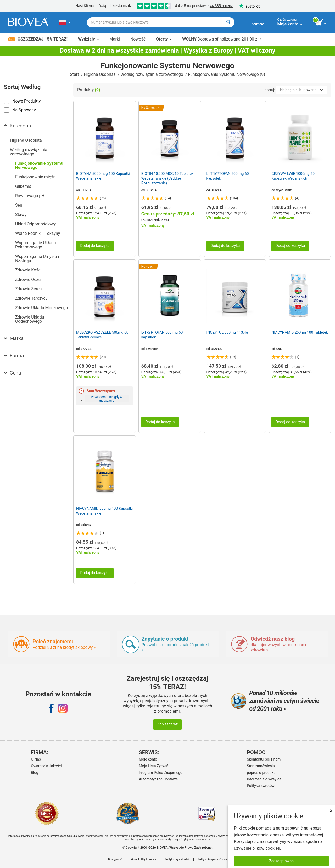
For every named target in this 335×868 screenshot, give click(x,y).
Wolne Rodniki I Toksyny (38, 233)
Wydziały (88, 39)
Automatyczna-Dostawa (158, 779)
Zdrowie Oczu (28, 279)
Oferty (164, 39)
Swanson (152, 349)
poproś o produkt (261, 773)
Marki (115, 39)
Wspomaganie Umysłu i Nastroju (37, 259)
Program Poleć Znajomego (161, 773)
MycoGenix (284, 190)
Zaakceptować (281, 861)
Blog (35, 773)
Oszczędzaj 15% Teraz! (38, 39)
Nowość (138, 39)
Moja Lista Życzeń (154, 766)
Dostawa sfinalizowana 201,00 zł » (222, 39)
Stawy (21, 215)
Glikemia (23, 186)
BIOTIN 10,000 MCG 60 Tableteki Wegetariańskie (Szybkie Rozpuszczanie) (168, 178)
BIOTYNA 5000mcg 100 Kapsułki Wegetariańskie (103, 176)
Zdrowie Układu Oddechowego (30, 319)
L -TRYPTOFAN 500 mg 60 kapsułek (228, 176)
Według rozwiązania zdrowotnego (152, 74)
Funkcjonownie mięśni (36, 177)
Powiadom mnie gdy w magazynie (107, 399)
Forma (14, 356)
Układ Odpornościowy (35, 224)
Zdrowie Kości (28, 270)
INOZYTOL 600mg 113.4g (227, 332)
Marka (14, 338)
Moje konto (148, 759)
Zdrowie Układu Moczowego (42, 308)
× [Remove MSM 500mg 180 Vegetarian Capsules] (331, 811)
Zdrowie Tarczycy (31, 298)
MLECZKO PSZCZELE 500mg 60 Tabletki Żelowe (102, 335)
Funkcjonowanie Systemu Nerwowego (39, 165)
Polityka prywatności (177, 859)
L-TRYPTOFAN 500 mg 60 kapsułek (162, 335)
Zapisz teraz (167, 724)
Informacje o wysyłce (264, 779)
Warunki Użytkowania (143, 859)
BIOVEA (86, 190)
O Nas (36, 759)
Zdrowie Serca (29, 289)
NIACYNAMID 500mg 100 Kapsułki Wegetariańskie (104, 511)
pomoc (258, 24)
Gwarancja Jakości (46, 766)
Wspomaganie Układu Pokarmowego (36, 245)
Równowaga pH (30, 196)
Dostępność (115, 859)
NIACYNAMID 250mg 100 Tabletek (300, 332)
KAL (279, 349)
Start (75, 74)
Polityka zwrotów (261, 786)
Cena (12, 373)
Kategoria (17, 126)
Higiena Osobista (100, 74)
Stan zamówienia (261, 766)
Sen (19, 205)
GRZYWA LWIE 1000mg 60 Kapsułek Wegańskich (293, 176)
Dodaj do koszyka (95, 246)
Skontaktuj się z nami (264, 759)
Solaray (86, 525)
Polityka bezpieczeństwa (212, 859)
